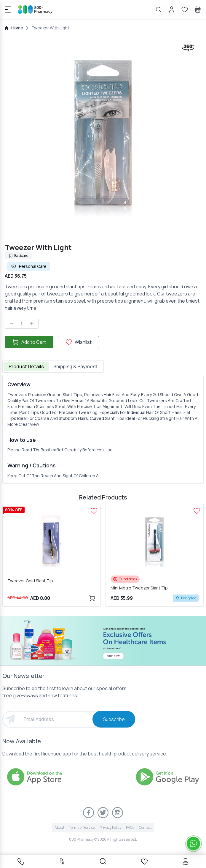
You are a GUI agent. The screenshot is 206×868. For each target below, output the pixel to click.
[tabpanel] (103, 429)
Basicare (18, 256)
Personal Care (29, 266)
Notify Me (186, 598)
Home (17, 28)
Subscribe (114, 719)
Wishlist (78, 342)
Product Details (26, 366)
